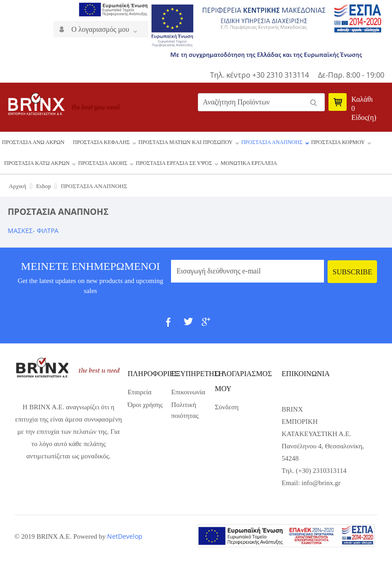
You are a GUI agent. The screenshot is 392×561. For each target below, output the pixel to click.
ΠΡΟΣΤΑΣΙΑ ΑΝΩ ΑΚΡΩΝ (33, 142)
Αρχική (17, 186)
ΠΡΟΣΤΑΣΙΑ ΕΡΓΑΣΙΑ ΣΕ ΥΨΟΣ (174, 163)
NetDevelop (125, 536)
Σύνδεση (227, 407)
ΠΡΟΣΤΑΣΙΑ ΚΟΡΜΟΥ (338, 142)
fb (174, 325)
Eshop (44, 186)
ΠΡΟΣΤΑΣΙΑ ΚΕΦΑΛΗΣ (101, 142)
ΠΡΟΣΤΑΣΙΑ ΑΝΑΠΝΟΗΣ (272, 142)
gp (209, 325)
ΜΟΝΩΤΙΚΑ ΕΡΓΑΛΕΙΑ (249, 163)
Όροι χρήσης (145, 405)
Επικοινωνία (188, 392)
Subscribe (352, 272)
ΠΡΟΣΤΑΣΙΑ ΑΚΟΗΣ (103, 163)
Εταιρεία (140, 392)
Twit (192, 325)
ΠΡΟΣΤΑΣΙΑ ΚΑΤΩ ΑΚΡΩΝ (37, 163)
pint (227, 325)
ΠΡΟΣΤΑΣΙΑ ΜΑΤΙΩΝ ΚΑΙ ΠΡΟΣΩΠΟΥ (186, 142)
